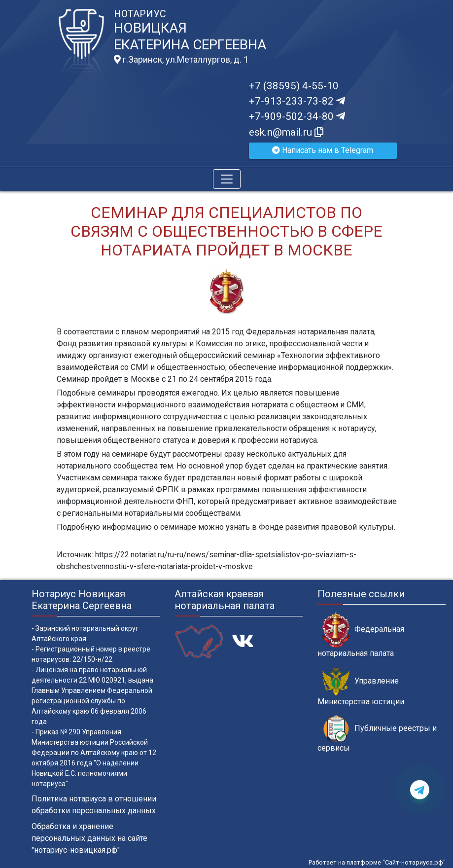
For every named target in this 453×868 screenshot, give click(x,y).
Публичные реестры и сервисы (377, 734)
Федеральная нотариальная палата (361, 635)
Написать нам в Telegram (323, 150)
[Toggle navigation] (227, 179)
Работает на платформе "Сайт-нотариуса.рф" (377, 862)
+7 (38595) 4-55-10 (294, 86)
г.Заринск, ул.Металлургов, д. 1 (181, 60)
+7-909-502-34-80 (297, 116)
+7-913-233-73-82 (297, 101)
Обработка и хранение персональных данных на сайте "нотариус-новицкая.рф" (89, 838)
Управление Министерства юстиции (361, 687)
